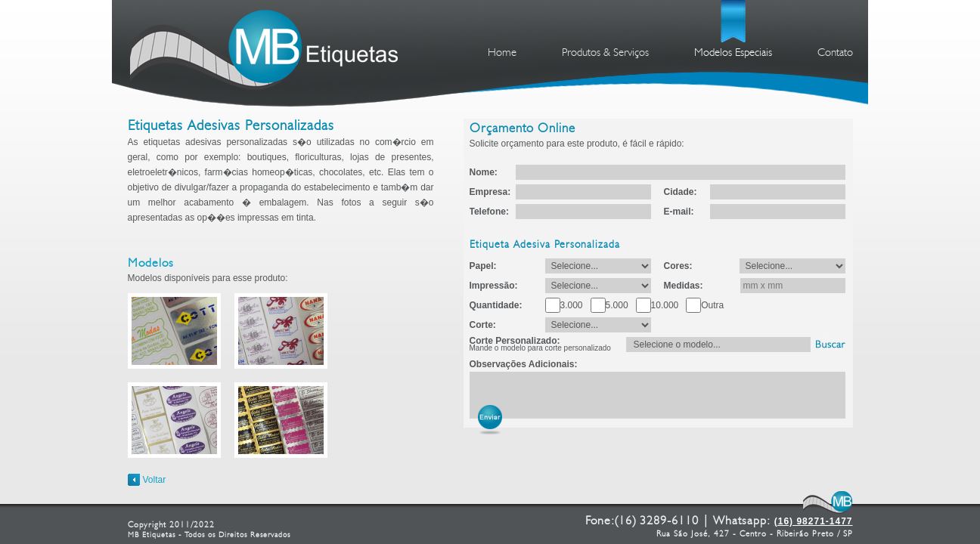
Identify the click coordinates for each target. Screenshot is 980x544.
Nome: (484, 172)
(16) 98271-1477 (814, 521)
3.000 (572, 305)
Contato (835, 53)
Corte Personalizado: (540, 345)
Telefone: (489, 212)
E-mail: (679, 212)
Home (502, 53)
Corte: (483, 325)
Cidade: (681, 192)
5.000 (617, 305)
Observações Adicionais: (524, 364)
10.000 (665, 305)
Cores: (678, 266)
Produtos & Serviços (605, 53)
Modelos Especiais (733, 53)
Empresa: (490, 192)
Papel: (483, 266)
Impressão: (494, 286)
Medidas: (684, 286)
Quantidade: (496, 305)
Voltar (155, 480)
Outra (712, 305)
